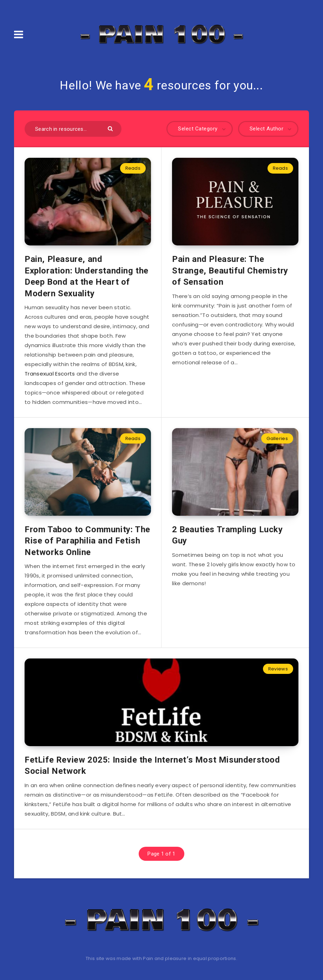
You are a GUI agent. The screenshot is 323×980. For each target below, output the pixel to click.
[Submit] (111, 128)
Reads (133, 168)
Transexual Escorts (50, 374)
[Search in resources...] (73, 129)
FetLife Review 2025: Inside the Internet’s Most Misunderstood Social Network (152, 765)
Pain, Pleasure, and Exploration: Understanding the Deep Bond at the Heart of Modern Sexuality (87, 276)
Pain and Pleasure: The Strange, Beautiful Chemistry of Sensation (230, 271)
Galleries (277, 438)
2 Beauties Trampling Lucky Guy (228, 535)
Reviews (278, 669)
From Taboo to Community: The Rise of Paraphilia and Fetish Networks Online (87, 541)
